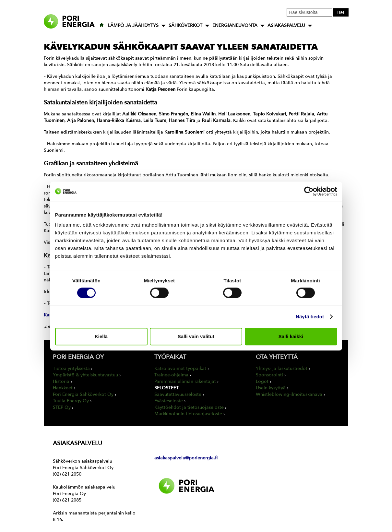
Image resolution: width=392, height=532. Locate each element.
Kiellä (101, 336)
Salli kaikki (291, 336)
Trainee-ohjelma (171, 375)
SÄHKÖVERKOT (185, 25)
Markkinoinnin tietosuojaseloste (188, 414)
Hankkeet (63, 388)
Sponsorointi (269, 375)
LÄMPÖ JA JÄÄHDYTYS (133, 25)
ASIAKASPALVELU (286, 25)
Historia (61, 381)
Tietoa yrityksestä (71, 368)
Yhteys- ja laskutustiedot (282, 368)
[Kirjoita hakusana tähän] (309, 12)
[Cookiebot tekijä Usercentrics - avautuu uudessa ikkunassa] (309, 191)
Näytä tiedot (310, 317)
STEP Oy (62, 407)
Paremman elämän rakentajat (185, 381)
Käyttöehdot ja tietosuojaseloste (189, 407)
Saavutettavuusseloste (178, 394)
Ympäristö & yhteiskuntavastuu (85, 375)
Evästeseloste (169, 401)
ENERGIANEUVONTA (235, 25)
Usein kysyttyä (271, 388)
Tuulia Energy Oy (71, 401)
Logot (262, 381)
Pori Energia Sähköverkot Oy (83, 394)
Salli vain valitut (196, 336)
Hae (341, 12)
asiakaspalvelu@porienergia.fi (186, 458)
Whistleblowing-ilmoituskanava (289, 394)
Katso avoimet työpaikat (180, 368)
